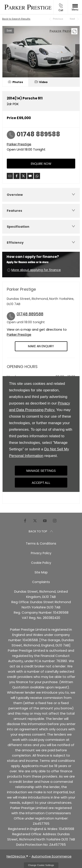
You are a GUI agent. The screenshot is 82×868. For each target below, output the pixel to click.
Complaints (41, 582)
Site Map (41, 572)
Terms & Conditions (41, 543)
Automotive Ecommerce (51, 856)
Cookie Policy (41, 563)
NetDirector (16, 856)
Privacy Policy (41, 553)
